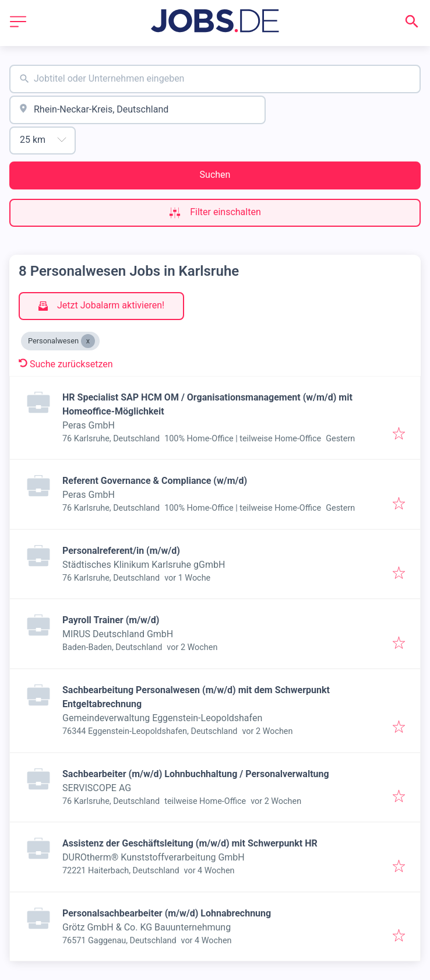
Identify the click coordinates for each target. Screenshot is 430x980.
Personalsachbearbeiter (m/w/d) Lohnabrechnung (167, 913)
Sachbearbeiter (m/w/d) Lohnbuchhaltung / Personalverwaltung (196, 774)
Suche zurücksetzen (66, 364)
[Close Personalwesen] (88, 341)
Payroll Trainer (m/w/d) (111, 620)
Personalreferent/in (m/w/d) (121, 551)
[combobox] (215, 79)
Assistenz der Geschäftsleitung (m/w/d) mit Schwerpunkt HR (190, 843)
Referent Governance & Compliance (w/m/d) (155, 481)
